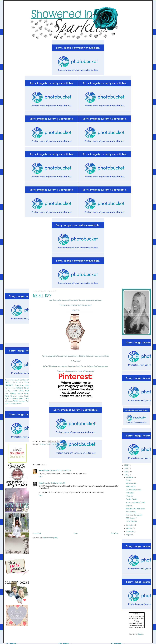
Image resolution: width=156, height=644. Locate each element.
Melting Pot (130, 493)
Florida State (18, 382)
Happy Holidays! (131, 483)
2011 (126, 475)
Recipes (16, 398)
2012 (126, 471)
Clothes (23, 380)
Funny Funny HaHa (22, 385)
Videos (10, 401)
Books (7, 380)
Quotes (64, 444)
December (130, 477)
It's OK (26, 388)
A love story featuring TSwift (135, 502)
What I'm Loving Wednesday (135, 509)
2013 (126, 468)
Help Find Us (12, 388)
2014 (126, 465)
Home (76, 533)
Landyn (14, 391)
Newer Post (37, 533)
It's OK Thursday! (132, 521)
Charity (17, 380)
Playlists (20, 396)
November (130, 525)
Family (8, 382)
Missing (20, 393)
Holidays (19, 388)
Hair (6, 388)
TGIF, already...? (131, 518)
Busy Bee (129, 505)
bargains (14, 403)
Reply (41, 476)
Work (28, 401)
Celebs (12, 380)
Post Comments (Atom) (50, 538)
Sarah (41, 483)
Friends (9, 385)
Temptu (128, 480)
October (129, 528)
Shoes (21, 398)
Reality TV (9, 398)
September (130, 532)
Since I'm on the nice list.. (134, 515)
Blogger (141, 634)
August (129, 535)
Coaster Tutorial (131, 499)
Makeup (13, 393)
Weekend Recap (131, 512)
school (19, 403)
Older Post (115, 533)
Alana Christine (44, 470)
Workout (8, 403)
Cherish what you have (134, 490)
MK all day (129, 496)
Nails (7, 396)
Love (6, 393)
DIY (28, 380)
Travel (27, 398)
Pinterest (56, 444)
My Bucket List (131, 487)
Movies (27, 393)
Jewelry (7, 391)
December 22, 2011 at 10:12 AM (54, 483)
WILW (16, 401)
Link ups (24, 390)
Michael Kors (45, 444)
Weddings (22, 401)
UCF (6, 401)
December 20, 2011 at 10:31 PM (60, 470)
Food (27, 382)
